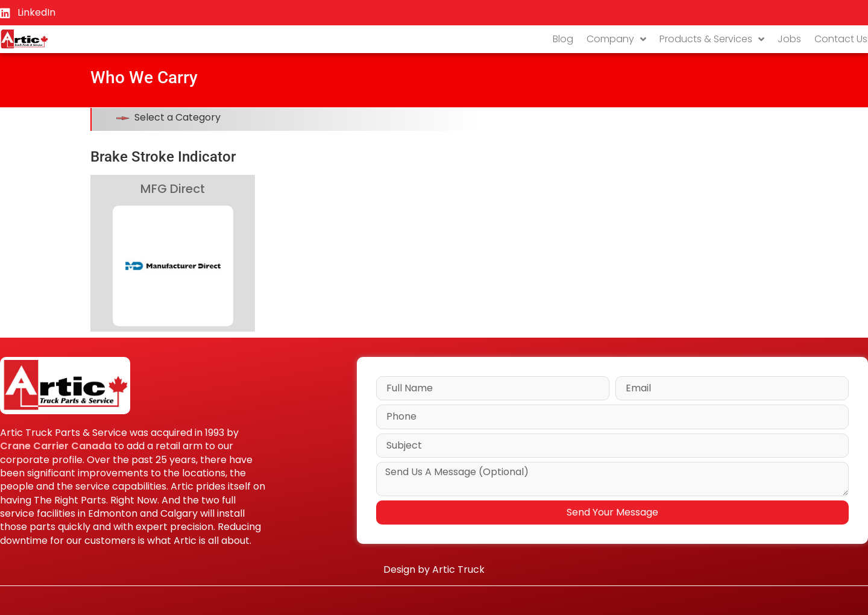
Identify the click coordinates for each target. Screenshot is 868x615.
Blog (563, 39)
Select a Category (178, 117)
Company (616, 39)
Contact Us (841, 39)
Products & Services (712, 39)
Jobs (789, 39)
